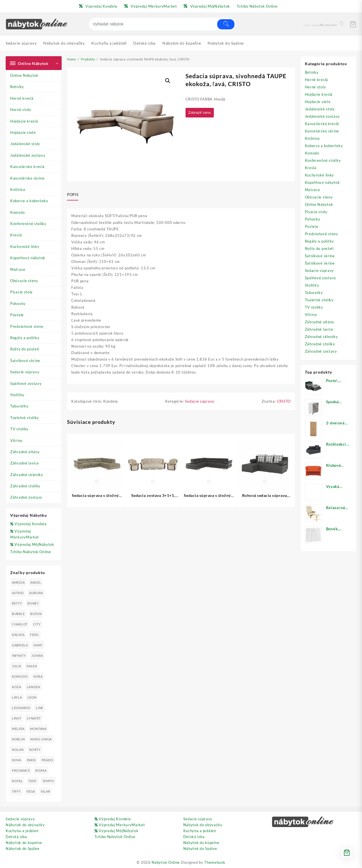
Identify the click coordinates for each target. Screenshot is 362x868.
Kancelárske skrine (27, 178)
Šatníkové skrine (25, 361)
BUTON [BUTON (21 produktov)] (36, 614)
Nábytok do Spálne (23, 849)
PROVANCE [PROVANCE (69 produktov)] (21, 770)
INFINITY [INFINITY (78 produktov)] (19, 656)
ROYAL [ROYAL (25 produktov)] (17, 781)
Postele (17, 315)
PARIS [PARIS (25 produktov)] (32, 760)
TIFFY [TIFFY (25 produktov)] (16, 791)
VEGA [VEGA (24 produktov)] (31, 791)
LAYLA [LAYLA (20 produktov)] (17, 697)
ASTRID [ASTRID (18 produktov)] (18, 593)
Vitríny (16, 440)
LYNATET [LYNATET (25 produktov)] (34, 718)
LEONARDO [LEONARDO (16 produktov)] (21, 708)
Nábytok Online (166, 862)
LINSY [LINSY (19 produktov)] (17, 718)
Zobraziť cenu (201, 113)
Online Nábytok (24, 75)
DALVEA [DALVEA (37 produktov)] (18, 635)
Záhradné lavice (25, 463)
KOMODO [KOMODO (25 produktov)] (20, 676)
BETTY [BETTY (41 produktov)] (17, 603)
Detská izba (16, 837)
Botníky (17, 87)
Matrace (18, 269)
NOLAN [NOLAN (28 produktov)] (18, 750)
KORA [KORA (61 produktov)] (38, 676)
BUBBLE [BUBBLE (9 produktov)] (18, 614)
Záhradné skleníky (27, 475)
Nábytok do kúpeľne (24, 843)
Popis (73, 195)
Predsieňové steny (27, 326)
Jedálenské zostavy (28, 155)
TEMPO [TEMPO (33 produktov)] (48, 781)
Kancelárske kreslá (27, 167)
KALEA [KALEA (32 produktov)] (32, 666)
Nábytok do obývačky (25, 825)
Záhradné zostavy (26, 497)
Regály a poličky (25, 338)
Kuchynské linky (25, 247)
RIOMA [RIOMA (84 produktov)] (41, 770)
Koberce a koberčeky (29, 201)
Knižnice (18, 189)
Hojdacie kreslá (24, 121)
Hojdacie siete (23, 132)
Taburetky (19, 406)
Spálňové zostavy (26, 383)
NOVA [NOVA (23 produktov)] (17, 760)
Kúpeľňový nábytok (28, 258)
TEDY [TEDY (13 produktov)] (33, 781)
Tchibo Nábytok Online (31, 552)
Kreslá (16, 235)
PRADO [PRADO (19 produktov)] (48, 760)
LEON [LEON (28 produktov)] (32, 697)
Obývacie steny (24, 281)
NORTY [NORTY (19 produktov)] (35, 750)
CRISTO (284, 404)
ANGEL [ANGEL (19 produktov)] (36, 582)
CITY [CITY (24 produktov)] (37, 624)
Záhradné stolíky (25, 486)
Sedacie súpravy (25, 372)
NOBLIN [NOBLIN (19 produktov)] (18, 739)
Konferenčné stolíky (28, 224)
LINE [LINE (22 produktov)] (40, 708)
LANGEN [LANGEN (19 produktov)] (34, 687)
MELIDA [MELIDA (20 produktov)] (18, 729)
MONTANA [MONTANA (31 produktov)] (38, 729)
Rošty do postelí (25, 349)
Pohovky (18, 304)
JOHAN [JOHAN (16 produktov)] (37, 656)
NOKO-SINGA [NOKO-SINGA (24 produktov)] (41, 739)
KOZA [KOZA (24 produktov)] (17, 687)
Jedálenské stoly (25, 144)
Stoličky (17, 395)
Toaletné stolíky (25, 418)
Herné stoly (21, 110)
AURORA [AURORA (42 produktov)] (36, 593)
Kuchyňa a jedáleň (22, 831)
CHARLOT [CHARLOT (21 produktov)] (20, 624)
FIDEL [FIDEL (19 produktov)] (35, 635)
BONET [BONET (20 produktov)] (33, 603)
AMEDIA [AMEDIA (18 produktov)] (18, 582)
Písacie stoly (21, 292)
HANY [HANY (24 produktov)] (38, 645)
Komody (18, 212)
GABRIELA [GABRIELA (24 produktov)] (20, 645)
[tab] (75, 195)
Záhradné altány (25, 452)
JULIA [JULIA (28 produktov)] (17, 666)
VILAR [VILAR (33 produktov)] (46, 791)
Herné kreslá (22, 98)
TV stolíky (19, 429)
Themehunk (215, 862)
